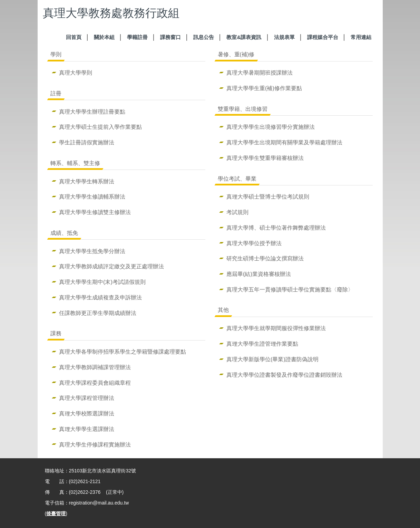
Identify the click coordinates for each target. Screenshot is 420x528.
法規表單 (284, 37)
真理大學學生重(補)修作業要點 (264, 88)
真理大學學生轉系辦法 (87, 181)
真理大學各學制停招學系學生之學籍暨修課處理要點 (123, 352)
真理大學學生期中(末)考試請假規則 (102, 282)
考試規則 (237, 212)
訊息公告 (204, 37)
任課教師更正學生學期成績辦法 (98, 313)
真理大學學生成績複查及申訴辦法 (100, 297)
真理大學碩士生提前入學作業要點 (100, 127)
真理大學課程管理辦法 (87, 398)
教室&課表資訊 (244, 37)
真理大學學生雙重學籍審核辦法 (265, 158)
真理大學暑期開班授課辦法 (260, 73)
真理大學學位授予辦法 (254, 243)
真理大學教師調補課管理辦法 (95, 367)
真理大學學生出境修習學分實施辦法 (271, 127)
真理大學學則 (76, 73)
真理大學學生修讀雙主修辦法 (95, 212)
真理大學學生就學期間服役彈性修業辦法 (276, 328)
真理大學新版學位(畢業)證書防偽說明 (272, 359)
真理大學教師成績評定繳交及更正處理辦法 (111, 266)
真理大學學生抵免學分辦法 (92, 251)
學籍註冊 (137, 37)
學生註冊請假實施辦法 (87, 142)
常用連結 (361, 37)
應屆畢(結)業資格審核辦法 (259, 274)
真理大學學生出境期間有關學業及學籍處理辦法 (284, 142)
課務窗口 (170, 37)
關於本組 (104, 37)
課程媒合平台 (323, 37)
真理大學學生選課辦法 (87, 429)
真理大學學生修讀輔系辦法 (92, 196)
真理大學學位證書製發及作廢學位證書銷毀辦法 (284, 375)
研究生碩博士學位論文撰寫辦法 (265, 258)
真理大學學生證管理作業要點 (262, 344)
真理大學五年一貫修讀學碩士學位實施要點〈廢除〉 (290, 289)
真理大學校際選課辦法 (87, 413)
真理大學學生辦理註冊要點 (92, 112)
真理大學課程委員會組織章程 (95, 383)
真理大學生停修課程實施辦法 (95, 444)
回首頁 (74, 37)
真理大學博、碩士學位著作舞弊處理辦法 (276, 228)
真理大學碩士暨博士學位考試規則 (268, 196)
